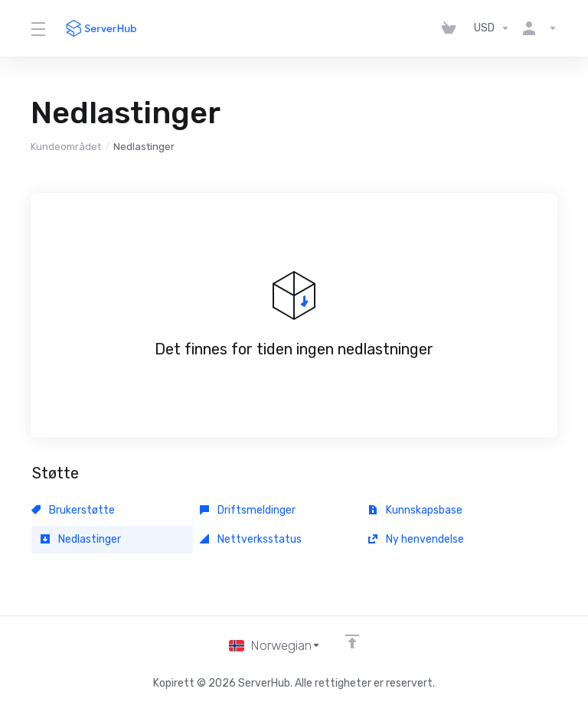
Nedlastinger (81, 539)
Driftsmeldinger (248, 510)
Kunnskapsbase (415, 510)
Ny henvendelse (416, 539)
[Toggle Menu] (38, 28)
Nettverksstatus (251, 539)
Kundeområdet (66, 147)
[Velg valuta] (492, 28)
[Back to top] (352, 641)
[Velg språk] (275, 645)
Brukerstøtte (73, 510)
